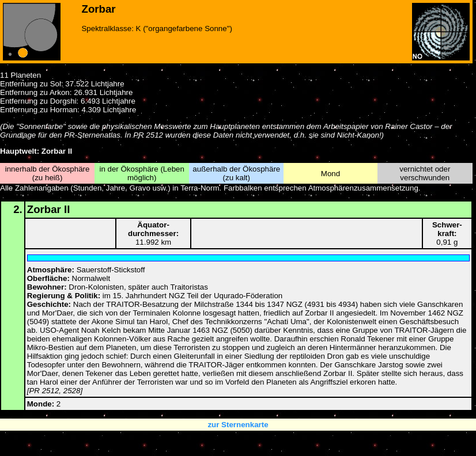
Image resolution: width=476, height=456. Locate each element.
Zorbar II (49, 209)
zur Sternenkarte (238, 425)
